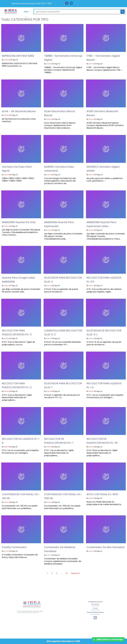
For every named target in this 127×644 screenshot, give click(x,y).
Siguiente (75, 573)
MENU (26, 12)
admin (7, 60)
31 (66, 573)
